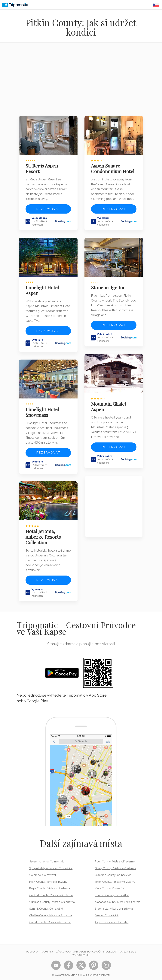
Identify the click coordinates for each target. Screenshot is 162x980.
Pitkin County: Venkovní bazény (48, 879)
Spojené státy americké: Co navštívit (51, 866)
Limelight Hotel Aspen (43, 289)
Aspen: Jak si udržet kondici (112, 920)
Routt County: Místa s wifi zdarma (115, 859)
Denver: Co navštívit (107, 913)
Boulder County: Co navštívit (112, 893)
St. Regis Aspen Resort (42, 168)
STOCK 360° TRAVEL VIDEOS (119, 949)
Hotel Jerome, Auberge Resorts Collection (44, 534)
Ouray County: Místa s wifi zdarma (115, 866)
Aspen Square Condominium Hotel (113, 168)
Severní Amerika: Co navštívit (46, 859)
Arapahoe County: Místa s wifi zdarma (118, 899)
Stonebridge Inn (109, 286)
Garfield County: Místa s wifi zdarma (51, 893)
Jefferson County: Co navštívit (113, 872)
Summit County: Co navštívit (46, 906)
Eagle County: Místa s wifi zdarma (50, 886)
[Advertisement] (81, 82)
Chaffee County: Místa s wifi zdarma (51, 913)
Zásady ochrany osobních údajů (78, 949)
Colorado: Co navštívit (43, 872)
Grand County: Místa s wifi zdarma (50, 920)
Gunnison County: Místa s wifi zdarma (52, 899)
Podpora (32, 949)
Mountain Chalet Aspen (109, 405)
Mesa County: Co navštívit (110, 886)
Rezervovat (48, 208)
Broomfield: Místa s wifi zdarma (114, 906)
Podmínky (47, 949)
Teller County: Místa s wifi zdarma (115, 879)
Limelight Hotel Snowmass (43, 410)
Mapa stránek (81, 952)
